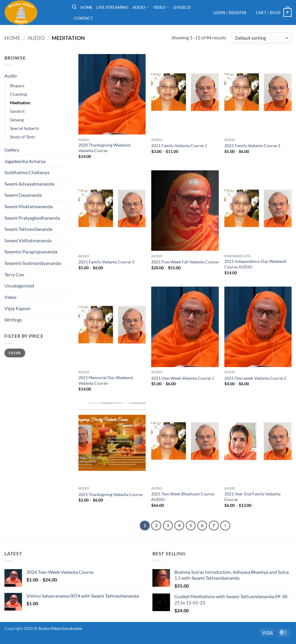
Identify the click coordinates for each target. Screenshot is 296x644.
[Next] (225, 526)
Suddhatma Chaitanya (27, 172)
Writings (13, 320)
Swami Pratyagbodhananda (32, 218)
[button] (230, 13)
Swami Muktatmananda (28, 206)
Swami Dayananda (23, 195)
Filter (15, 353)
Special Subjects (25, 128)
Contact (83, 18)
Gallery (12, 150)
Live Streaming (112, 7)
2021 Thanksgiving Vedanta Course (110, 494)
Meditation (20, 103)
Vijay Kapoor (18, 308)
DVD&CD (182, 7)
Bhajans (17, 86)
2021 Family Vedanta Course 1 (179, 146)
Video (161, 7)
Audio (141, 7)
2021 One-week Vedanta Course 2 (255, 378)
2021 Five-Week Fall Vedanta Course (185, 262)
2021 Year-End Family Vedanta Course (252, 497)
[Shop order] (262, 38)
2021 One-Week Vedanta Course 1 (183, 378)
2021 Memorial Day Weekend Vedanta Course (106, 380)
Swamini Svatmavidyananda (33, 263)
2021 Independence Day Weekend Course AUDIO (255, 264)
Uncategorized (19, 286)
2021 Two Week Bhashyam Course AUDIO (183, 497)
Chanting (18, 94)
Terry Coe (14, 274)
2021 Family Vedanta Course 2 (252, 146)
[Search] (74, 7)
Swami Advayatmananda (29, 184)
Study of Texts (22, 137)
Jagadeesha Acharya (25, 161)
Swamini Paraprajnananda (31, 252)
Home (86, 7)
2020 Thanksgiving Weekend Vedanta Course (104, 148)
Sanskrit (17, 111)
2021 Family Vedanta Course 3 (106, 262)
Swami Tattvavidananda (28, 229)
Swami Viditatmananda (28, 240)
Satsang (17, 120)
